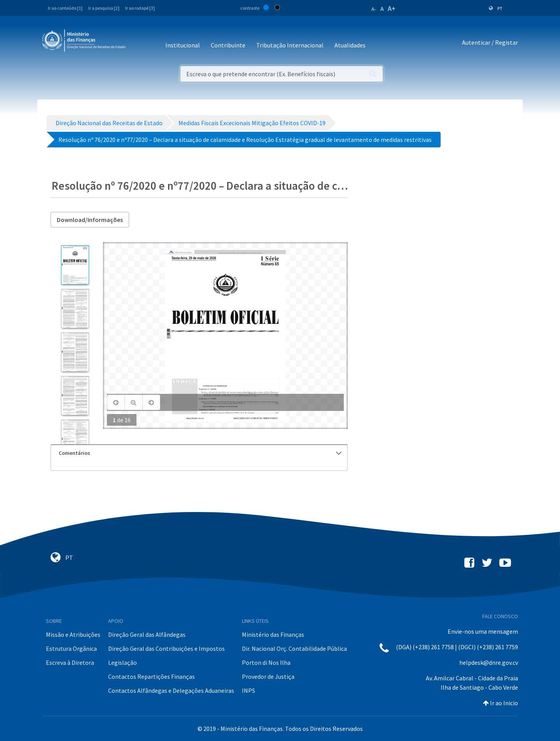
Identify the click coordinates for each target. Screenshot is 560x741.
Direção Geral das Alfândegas (147, 634)
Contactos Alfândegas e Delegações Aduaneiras (171, 690)
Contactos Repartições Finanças (151, 676)
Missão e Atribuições (73, 634)
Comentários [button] (200, 453)
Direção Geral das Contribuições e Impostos (166, 648)
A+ (392, 8)
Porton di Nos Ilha (266, 662)
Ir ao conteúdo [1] (65, 8)
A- (374, 9)
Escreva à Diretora (70, 662)
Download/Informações (90, 220)
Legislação (122, 662)
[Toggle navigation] (138, 43)
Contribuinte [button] (228, 45)
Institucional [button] (183, 45)
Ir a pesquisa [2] (104, 8)
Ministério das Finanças (273, 634)
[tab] (199, 453)
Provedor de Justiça (268, 676)
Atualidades (350, 45)
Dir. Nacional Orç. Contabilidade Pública (294, 648)
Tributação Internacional (290, 45)
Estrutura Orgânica (71, 648)
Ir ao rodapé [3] (140, 8)
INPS (248, 690)
